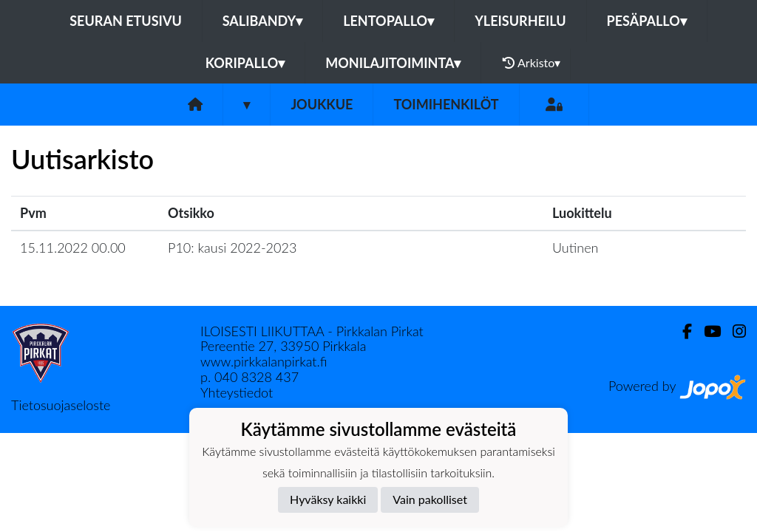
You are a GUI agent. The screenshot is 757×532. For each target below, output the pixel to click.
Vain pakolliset (430, 499)
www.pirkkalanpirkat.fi (264, 361)
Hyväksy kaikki (328, 499)
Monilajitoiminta (393, 63)
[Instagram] (733, 331)
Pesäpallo (647, 21)
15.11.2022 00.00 (73, 248)
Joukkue (322, 104)
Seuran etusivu (126, 21)
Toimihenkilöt (446, 104)
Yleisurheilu (520, 21)
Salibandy (262, 21)
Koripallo (245, 63)
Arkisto (532, 63)
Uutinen (575, 248)
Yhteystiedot (237, 392)
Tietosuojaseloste (61, 405)
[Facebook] (681, 331)
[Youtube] (706, 331)
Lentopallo (388, 21)
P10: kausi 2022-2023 (232, 248)
